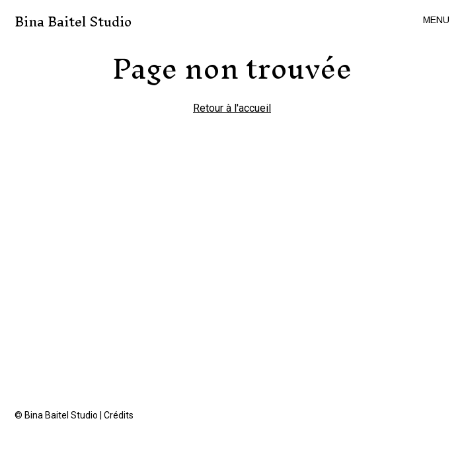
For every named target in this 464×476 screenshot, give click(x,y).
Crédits (119, 415)
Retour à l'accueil (232, 108)
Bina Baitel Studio (73, 22)
